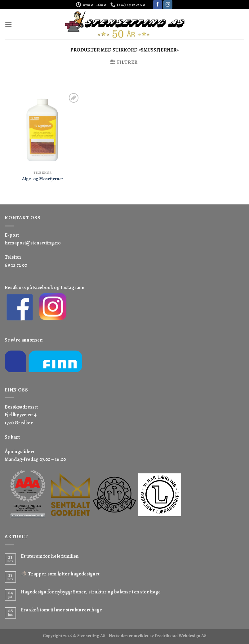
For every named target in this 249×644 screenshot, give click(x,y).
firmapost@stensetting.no (33, 243)
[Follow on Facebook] (158, 5)
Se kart (12, 437)
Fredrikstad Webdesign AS (180, 636)
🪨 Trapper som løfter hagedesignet (60, 574)
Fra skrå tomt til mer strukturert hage (61, 610)
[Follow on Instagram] (168, 5)
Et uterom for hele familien (50, 556)
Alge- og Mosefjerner (43, 179)
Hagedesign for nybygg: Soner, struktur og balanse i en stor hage (91, 592)
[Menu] (8, 24)
